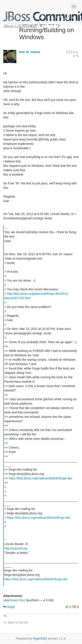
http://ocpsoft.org (16, 548)
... (6, 227)
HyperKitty (40, 639)
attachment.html (14, 600)
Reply (9, 607)
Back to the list (16, 622)
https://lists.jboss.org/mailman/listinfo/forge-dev (40, 478)
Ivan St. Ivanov (30, 52)
